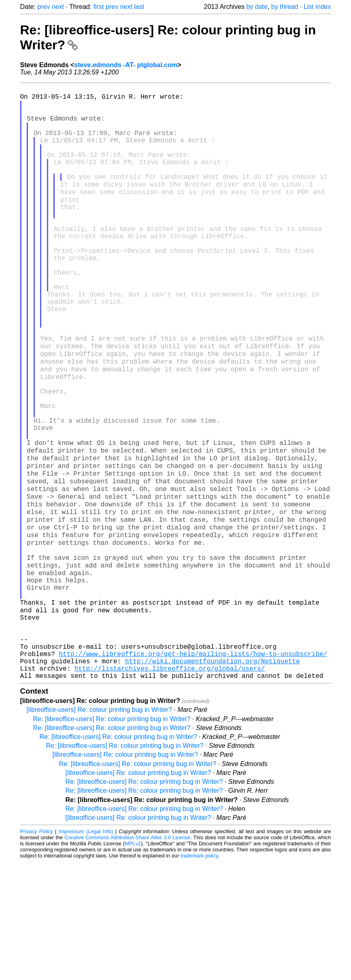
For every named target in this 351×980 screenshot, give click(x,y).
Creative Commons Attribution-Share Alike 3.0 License (127, 956)
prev (44, 7)
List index (317, 7)
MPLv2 (133, 962)
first (99, 7)
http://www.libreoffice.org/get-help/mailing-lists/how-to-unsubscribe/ (193, 767)
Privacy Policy (37, 949)
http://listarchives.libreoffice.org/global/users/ (170, 785)
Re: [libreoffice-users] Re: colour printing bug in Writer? (112, 837)
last (139, 7)
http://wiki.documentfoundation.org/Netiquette (213, 776)
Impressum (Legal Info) (86, 949)
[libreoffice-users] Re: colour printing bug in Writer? (100, 828)
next (58, 7)
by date (257, 7)
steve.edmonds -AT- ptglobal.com (126, 65)
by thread (285, 7)
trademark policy (199, 974)
